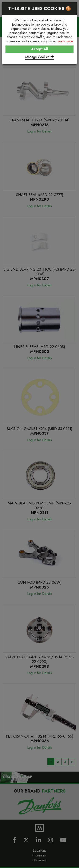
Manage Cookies (40, 57)
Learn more (65, 41)
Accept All (39, 49)
